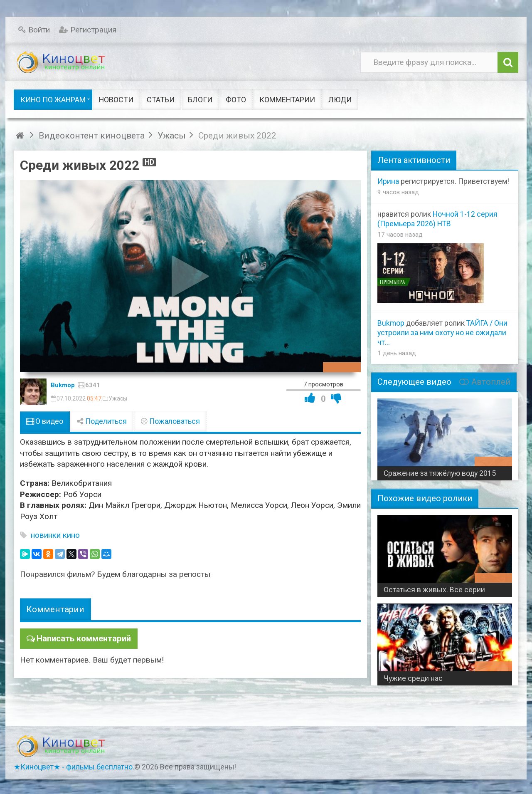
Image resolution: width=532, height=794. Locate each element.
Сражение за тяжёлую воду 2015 (440, 473)
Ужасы (118, 398)
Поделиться (102, 421)
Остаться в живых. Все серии (434, 590)
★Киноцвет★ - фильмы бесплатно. (74, 767)
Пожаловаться (170, 421)
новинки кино (55, 535)
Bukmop (63, 385)
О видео (45, 421)
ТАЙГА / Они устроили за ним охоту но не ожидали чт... (442, 333)
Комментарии (55, 609)
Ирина (388, 181)
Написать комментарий (81, 638)
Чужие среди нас (413, 678)
